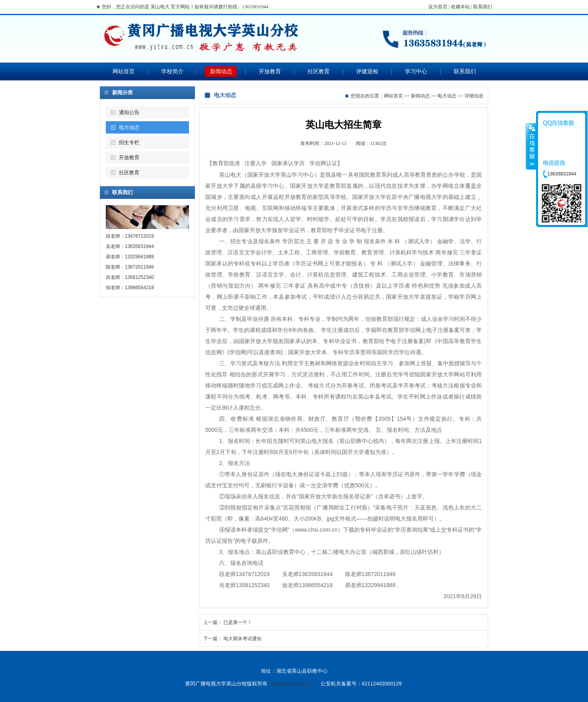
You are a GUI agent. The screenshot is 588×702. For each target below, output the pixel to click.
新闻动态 (221, 72)
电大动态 (129, 127)
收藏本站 (460, 7)
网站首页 (124, 72)
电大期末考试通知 (242, 639)
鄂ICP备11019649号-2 (292, 684)
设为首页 (438, 7)
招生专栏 (129, 142)
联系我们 (483, 7)
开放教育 (270, 72)
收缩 (531, 146)
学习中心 (416, 72)
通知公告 (129, 112)
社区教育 (319, 72)
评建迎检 (367, 72)
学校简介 (172, 72)
